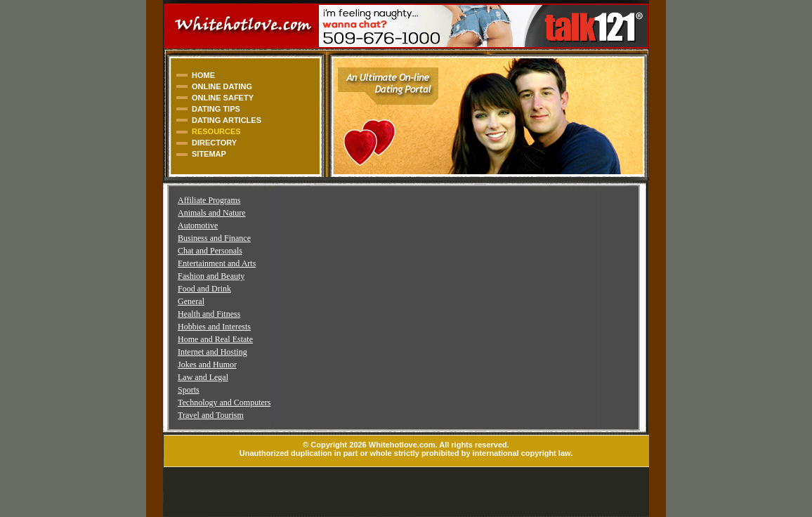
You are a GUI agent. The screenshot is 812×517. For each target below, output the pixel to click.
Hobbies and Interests (214, 327)
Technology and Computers (224, 403)
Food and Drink (204, 289)
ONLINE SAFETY (223, 98)
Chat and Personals (210, 251)
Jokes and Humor (207, 365)
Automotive (198, 225)
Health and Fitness (209, 314)
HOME (203, 75)
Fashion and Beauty (211, 276)
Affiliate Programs (209, 200)
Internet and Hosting (212, 352)
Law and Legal (203, 377)
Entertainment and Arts (217, 263)
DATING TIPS (216, 109)
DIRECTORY (214, 143)
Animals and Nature (212, 213)
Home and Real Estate (215, 339)
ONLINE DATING (222, 86)
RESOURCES (216, 131)
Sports (189, 390)
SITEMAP (209, 154)
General (191, 301)
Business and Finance (214, 238)
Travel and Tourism (211, 415)
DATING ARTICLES (227, 120)
